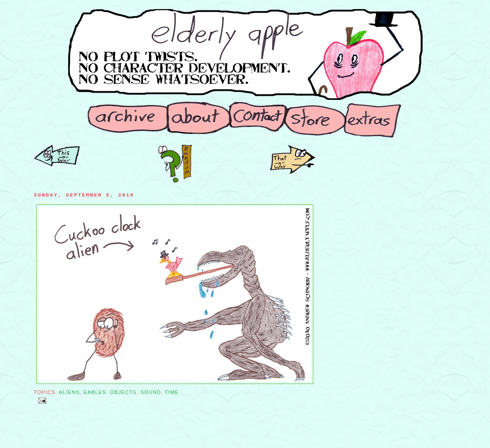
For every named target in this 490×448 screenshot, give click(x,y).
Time (172, 392)
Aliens (69, 392)
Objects (123, 392)
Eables (95, 392)
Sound (151, 392)
